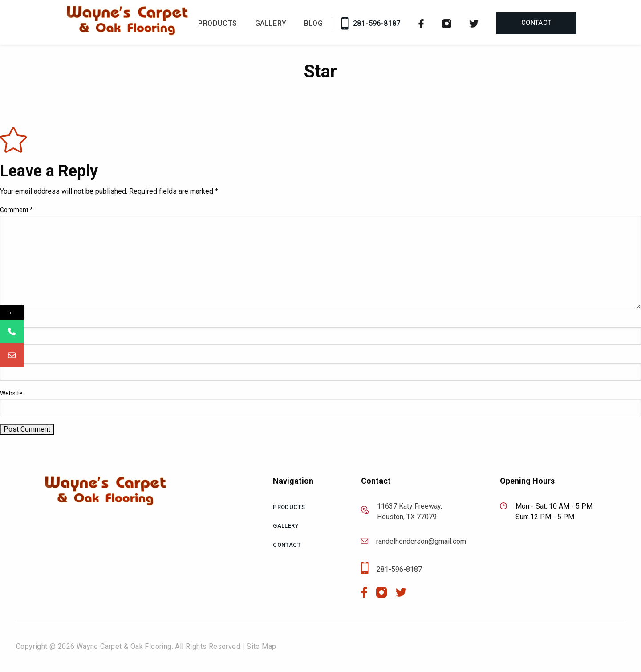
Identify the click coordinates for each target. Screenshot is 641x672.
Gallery (271, 24)
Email (10, 357)
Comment (16, 210)
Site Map (261, 646)
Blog (313, 24)
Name (11, 322)
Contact (536, 23)
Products (217, 24)
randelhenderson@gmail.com (414, 542)
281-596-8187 (371, 24)
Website (11, 393)
